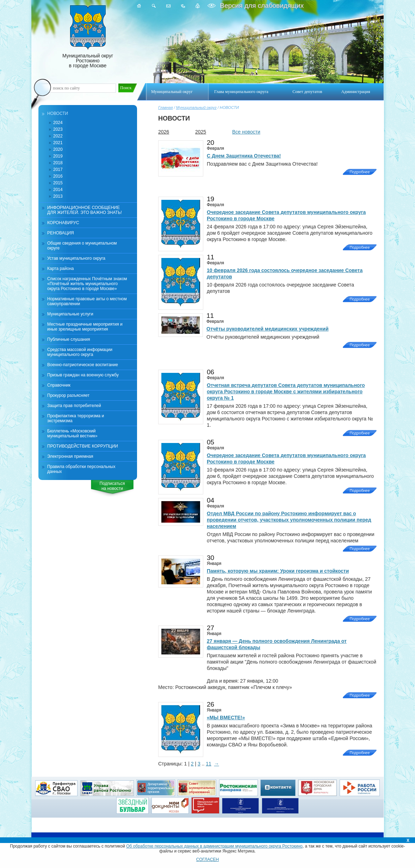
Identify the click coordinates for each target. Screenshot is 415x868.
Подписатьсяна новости (112, 486)
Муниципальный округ (196, 107)
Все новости (246, 132)
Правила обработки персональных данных (81, 469)
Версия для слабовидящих (261, 5)
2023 (58, 129)
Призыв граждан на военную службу (83, 375)
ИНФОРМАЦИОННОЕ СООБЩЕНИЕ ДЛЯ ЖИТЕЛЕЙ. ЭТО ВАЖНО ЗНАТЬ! (85, 210)
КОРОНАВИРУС (63, 223)
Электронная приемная (70, 456)
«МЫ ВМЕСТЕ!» (226, 718)
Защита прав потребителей (74, 406)
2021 (58, 143)
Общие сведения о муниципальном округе (82, 246)
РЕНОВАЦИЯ (61, 233)
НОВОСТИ (58, 113)
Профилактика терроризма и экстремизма (76, 418)
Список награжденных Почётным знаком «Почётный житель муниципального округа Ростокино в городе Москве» (87, 284)
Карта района (60, 269)
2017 (58, 170)
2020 (58, 149)
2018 (58, 163)
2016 (58, 176)
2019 (58, 156)
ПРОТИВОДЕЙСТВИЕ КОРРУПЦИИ (83, 446)
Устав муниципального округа (76, 258)
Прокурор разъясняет (68, 395)
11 (209, 764)
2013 (58, 196)
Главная (166, 107)
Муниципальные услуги (70, 314)
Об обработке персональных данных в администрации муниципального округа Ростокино (214, 846)
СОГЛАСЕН (208, 860)
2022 (58, 136)
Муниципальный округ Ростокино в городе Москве (88, 37)
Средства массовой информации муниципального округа (80, 352)
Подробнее (360, 172)
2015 (58, 183)
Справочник (59, 385)
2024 (58, 123)
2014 (58, 190)
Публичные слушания (69, 339)
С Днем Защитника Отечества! (244, 156)
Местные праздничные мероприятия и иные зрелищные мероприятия (85, 327)
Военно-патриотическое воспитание (83, 365)
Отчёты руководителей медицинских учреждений (268, 329)
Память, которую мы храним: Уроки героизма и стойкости (278, 571)
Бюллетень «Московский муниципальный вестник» (72, 433)
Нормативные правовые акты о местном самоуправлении (87, 301)
